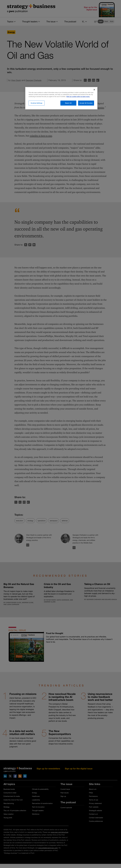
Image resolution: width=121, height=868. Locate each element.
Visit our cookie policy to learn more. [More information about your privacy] (78, 97)
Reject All (68, 103)
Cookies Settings (37, 103)
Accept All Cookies (86, 103)
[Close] (94, 90)
